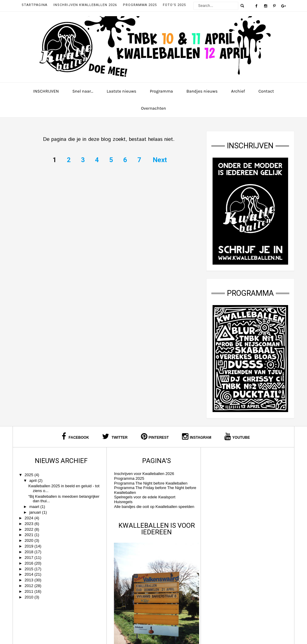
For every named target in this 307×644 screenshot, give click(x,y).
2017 (30, 558)
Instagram (197, 436)
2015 (30, 569)
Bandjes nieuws (202, 91)
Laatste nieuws (122, 91)
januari (36, 512)
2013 (30, 580)
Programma (161, 91)
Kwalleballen (169, 633)
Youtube (237, 436)
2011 (30, 591)
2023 (30, 524)
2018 (30, 552)
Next (160, 160)
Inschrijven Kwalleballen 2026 (85, 5)
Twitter (115, 436)
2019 (30, 546)
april (34, 481)
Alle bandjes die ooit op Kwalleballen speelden (152, 507)
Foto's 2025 (174, 5)
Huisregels (122, 502)
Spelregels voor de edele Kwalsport (143, 497)
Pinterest (155, 436)
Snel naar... (83, 91)
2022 (30, 529)
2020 (30, 540)
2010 (30, 597)
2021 (30, 535)
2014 (30, 574)
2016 (30, 563)
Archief (238, 91)
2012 (30, 586)
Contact (266, 91)
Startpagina (34, 5)
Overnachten (153, 108)
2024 (30, 518)
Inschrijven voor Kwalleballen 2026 (142, 474)
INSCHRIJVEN (46, 91)
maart (35, 507)
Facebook (75, 436)
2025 (30, 475)
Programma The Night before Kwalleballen (149, 483)
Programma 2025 (140, 5)
